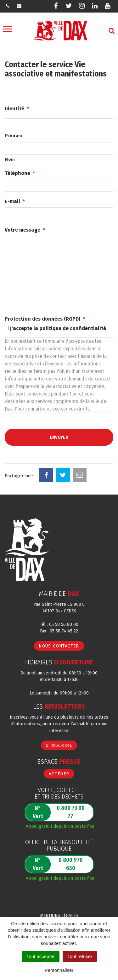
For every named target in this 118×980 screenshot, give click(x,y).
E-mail (15, 201)
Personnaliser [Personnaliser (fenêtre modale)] (59, 970)
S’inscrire (59, 745)
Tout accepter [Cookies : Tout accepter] (41, 956)
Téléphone (20, 173)
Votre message (25, 230)
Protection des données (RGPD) (45, 319)
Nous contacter (59, 646)
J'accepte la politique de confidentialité (58, 328)
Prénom (14, 136)
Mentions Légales (59, 915)
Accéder (59, 774)
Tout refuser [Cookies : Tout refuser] (80, 956)
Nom (10, 159)
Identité (17, 109)
